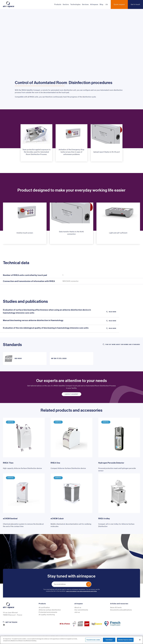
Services (85, 4)
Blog (101, 4)
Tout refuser (109, 640)
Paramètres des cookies (93, 640)
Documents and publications (121, 610)
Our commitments (81, 610)
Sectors (66, 4)
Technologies (75, 4)
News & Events (116, 607)
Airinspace (94, 4)
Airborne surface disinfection (50, 610)
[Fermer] (140, 640)
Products (58, 4)
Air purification (44, 607)
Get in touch (11, 622)
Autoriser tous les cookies (125, 640)
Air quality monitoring (47, 615)
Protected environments (48, 612)
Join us (77, 612)
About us (78, 607)
